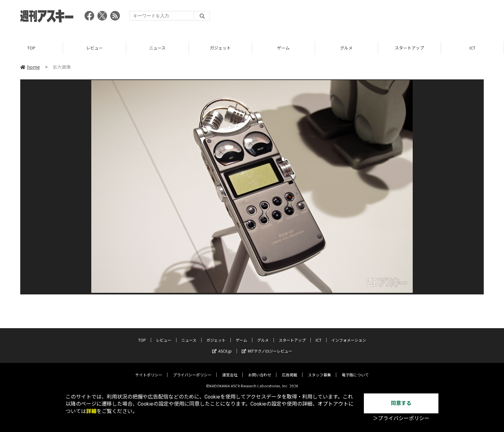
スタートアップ (409, 48)
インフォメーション (349, 335)
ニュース (157, 48)
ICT (473, 48)
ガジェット (220, 48)
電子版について (355, 370)
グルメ (346, 48)
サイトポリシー (149, 370)
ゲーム (283, 48)
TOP (31, 48)
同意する (401, 403)
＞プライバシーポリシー (401, 418)
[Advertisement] (367, 18)
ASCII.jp (222, 346)
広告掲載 (290, 370)
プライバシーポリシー (192, 370)
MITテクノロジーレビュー (267, 346)
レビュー (94, 48)
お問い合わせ (260, 370)
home (30, 67)
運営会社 (230, 370)
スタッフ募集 (319, 370)
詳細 (91, 411)
